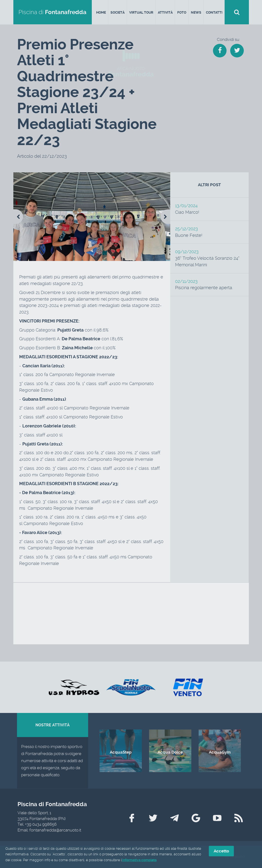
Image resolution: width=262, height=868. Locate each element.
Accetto (221, 851)
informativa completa (139, 860)
